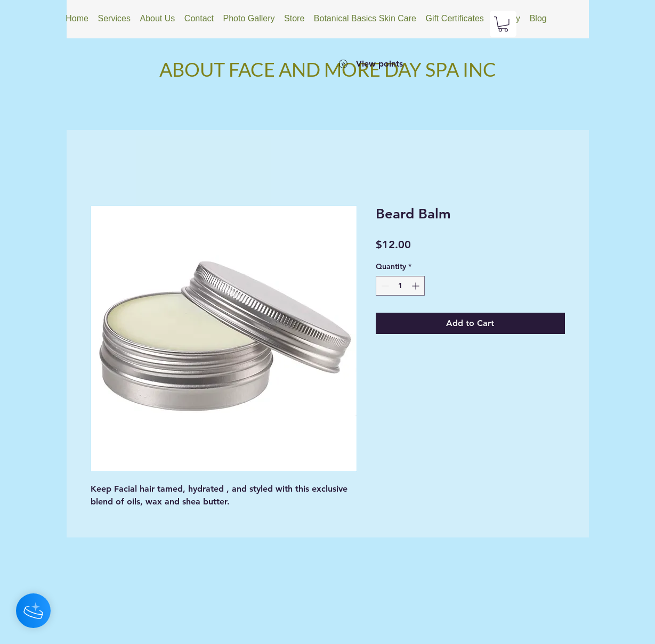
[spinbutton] (400, 286)
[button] (503, 24)
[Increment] (417, 286)
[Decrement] (384, 286)
